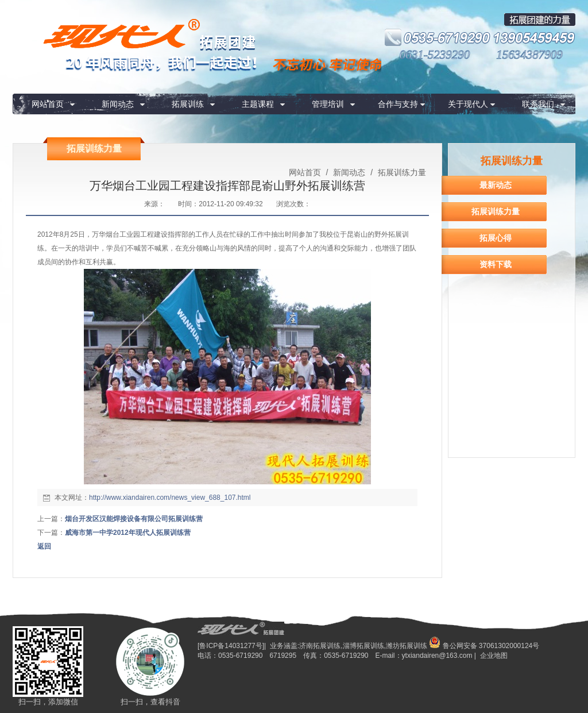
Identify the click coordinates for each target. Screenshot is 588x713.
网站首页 (48, 104)
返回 (44, 546)
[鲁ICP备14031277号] (231, 646)
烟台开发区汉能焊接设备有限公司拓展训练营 (134, 519)
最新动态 (496, 185)
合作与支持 (398, 104)
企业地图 (494, 656)
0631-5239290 (435, 55)
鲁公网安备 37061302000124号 (484, 646)
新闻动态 (118, 104)
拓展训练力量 (401, 172)
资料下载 (496, 264)
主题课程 (258, 104)
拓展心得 (496, 238)
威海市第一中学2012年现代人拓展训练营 (128, 533)
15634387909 (529, 55)
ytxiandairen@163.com (437, 656)
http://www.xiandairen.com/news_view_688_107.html (170, 498)
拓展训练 (188, 104)
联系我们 (538, 104)
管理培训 (328, 104)
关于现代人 (468, 104)
